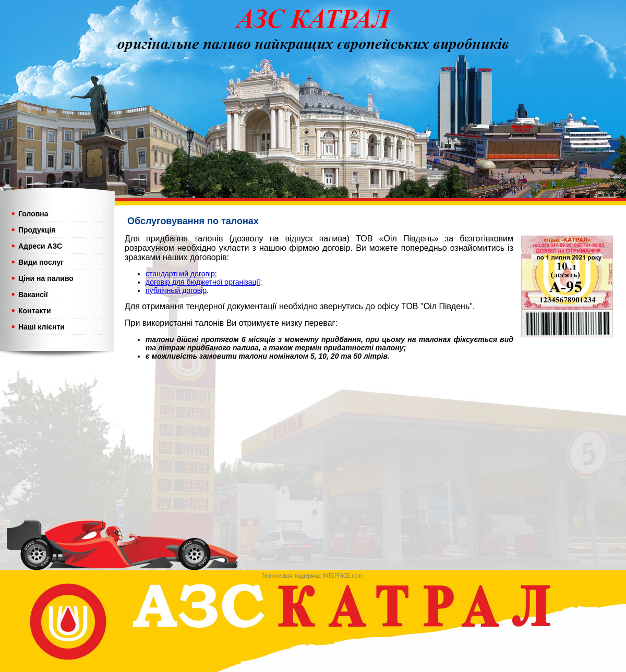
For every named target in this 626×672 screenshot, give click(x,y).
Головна (33, 214)
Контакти (36, 311)
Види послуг (41, 262)
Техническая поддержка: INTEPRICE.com (312, 576)
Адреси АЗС (40, 246)
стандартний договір (180, 274)
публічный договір (176, 290)
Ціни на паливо (46, 278)
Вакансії (33, 295)
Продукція (37, 230)
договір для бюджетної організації (203, 282)
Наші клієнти (41, 327)
